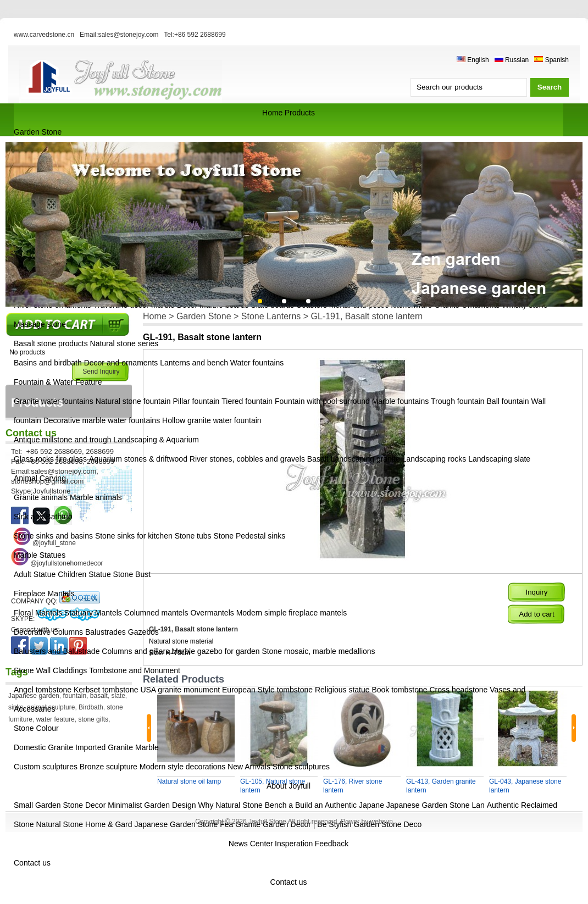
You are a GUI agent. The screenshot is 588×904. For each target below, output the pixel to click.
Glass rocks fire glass (50, 459)
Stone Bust (132, 574)
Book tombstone (399, 690)
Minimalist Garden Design (153, 805)
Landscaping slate (499, 459)
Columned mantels (156, 613)
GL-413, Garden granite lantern (441, 786)
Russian (512, 60)
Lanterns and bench (194, 363)
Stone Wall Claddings (50, 670)
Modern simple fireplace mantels (292, 613)
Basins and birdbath (48, 363)
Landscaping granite (365, 459)
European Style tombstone (267, 690)
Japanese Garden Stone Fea (184, 824)
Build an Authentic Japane (340, 805)
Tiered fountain (247, 401)
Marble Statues (40, 555)
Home (272, 113)
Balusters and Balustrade (57, 651)
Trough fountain (458, 401)
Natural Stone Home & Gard (84, 824)
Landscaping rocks (434, 459)
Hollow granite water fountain (212, 420)
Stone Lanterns (271, 316)
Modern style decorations (182, 767)
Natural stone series (124, 343)
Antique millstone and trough (62, 440)
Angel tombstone (43, 690)
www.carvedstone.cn (44, 35)
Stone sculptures (301, 767)
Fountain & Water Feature (58, 382)
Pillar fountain (196, 401)
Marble (147, 747)
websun (381, 822)
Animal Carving (40, 478)
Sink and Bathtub (43, 517)
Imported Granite (104, 747)
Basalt (318, 459)
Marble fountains (401, 401)
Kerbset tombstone (106, 690)
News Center (251, 844)
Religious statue (342, 690)
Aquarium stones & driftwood (138, 459)
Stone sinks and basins (53, 536)
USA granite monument (180, 690)
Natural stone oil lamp (189, 781)
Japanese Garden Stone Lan (436, 805)
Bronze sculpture (109, 767)
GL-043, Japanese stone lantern (525, 786)
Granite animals (41, 497)
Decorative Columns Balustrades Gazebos (86, 632)
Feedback (332, 844)
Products (300, 113)
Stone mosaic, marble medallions (318, 651)
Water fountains (257, 363)
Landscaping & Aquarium (156, 440)
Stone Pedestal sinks (249, 536)
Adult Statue (35, 574)
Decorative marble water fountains (102, 420)
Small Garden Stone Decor (61, 805)
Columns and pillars (135, 651)
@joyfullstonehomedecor (66, 563)
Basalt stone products (51, 343)
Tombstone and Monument (135, 670)
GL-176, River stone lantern (353, 786)
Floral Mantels (38, 613)
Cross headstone (458, 690)
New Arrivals (249, 767)
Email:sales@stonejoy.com (119, 35)
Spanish (551, 60)
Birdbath (91, 707)
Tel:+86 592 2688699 (195, 35)
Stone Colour (36, 728)
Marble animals (96, 497)
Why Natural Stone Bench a (245, 805)
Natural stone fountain (133, 401)
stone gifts (93, 719)
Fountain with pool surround (322, 401)
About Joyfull (289, 786)
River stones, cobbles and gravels (247, 459)
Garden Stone (38, 132)
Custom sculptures (46, 767)
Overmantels (212, 613)
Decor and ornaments (121, 363)
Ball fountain (508, 401)
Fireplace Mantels (44, 594)
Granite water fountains (54, 401)
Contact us (32, 863)
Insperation (294, 844)
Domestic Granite (43, 747)
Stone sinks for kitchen (134, 536)
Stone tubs (193, 536)
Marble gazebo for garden (215, 651)
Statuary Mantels (93, 613)
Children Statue (84, 574)
